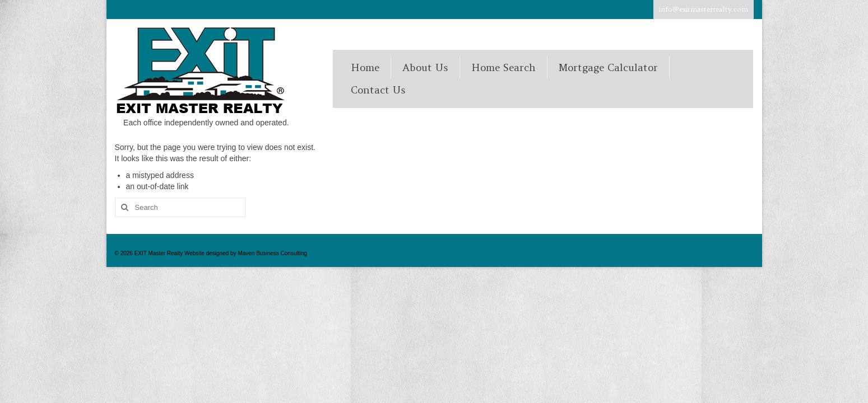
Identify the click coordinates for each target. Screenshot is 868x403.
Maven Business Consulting (272, 253)
